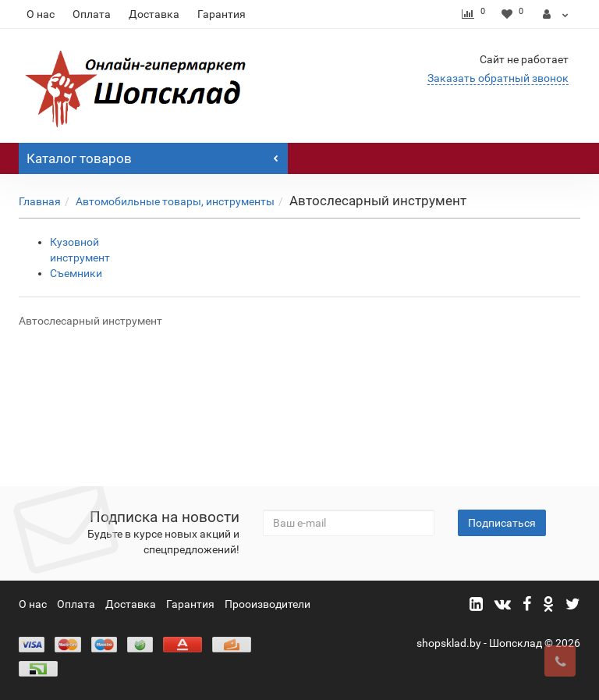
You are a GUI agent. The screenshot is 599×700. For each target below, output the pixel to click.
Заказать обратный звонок (498, 78)
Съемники (76, 273)
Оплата (92, 14)
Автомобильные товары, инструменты (175, 201)
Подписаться (502, 523)
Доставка (154, 14)
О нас (41, 14)
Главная (40, 201)
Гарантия (222, 14)
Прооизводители (268, 604)
